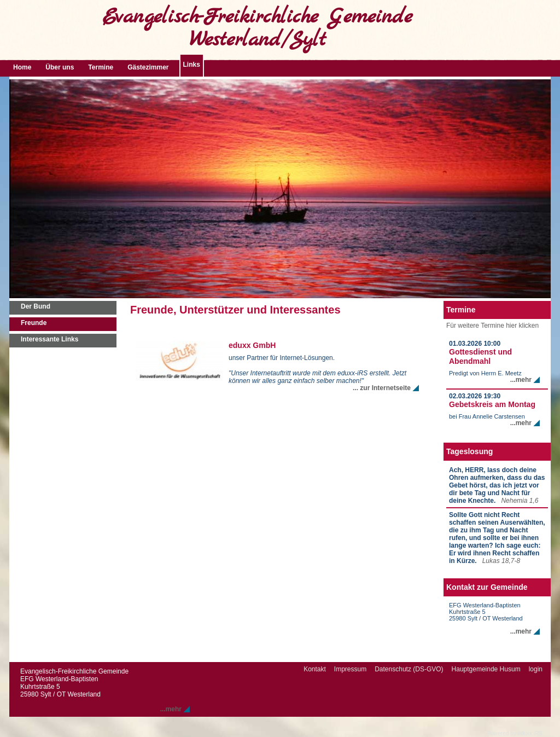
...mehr (521, 380)
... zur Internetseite (382, 388)
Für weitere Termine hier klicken (492, 326)
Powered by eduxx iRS (515, 733)
